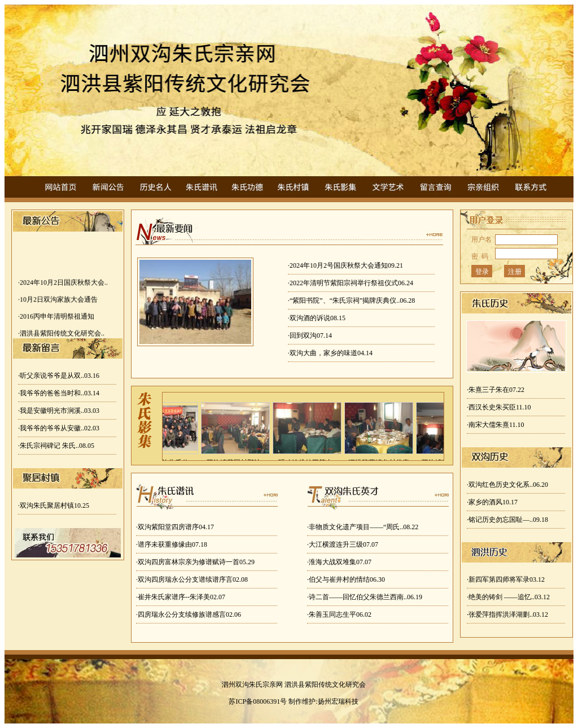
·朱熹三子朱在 (496, 390)
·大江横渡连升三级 (343, 544)
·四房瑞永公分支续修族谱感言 (189, 614)
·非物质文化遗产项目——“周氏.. (363, 527)
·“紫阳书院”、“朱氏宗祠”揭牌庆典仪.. (351, 300)
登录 (482, 272)
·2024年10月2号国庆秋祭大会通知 (345, 265)
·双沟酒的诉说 (317, 318)
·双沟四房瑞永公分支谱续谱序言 (192, 579)
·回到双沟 (310, 335)
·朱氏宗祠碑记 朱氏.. (56, 446)
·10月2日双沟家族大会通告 (58, 301)
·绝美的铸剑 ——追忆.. (508, 597)
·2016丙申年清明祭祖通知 (56, 318)
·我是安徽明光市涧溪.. (59, 411)
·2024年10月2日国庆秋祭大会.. (63, 284)
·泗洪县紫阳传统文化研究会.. (61, 335)
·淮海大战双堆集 (339, 562)
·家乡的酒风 (492, 502)
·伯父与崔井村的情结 (346, 579)
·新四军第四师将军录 (506, 579)
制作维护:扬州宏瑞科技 (323, 701)
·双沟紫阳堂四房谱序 (175, 527)
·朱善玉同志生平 (339, 614)
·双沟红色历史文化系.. (507, 485)
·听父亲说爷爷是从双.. (59, 376)
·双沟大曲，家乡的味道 (330, 353)
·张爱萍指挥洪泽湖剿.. (507, 614)
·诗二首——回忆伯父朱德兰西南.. (365, 597)
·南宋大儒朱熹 (496, 425)
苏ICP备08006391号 (258, 701)
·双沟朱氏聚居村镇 (54, 505)
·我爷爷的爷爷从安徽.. (59, 428)
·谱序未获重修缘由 (172, 544)
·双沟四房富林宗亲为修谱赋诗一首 (195, 562)
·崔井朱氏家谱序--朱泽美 (181, 597)
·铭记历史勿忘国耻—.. (507, 520)
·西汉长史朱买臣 (499, 407)
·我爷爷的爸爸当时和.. (59, 393)
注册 (515, 272)
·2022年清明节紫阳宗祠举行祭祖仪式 (351, 283)
